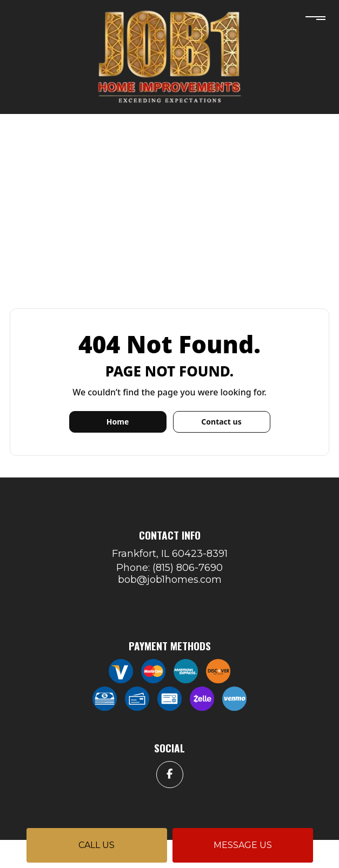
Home (118, 422)
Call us (97, 845)
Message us (243, 845)
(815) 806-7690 (188, 568)
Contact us (221, 422)
